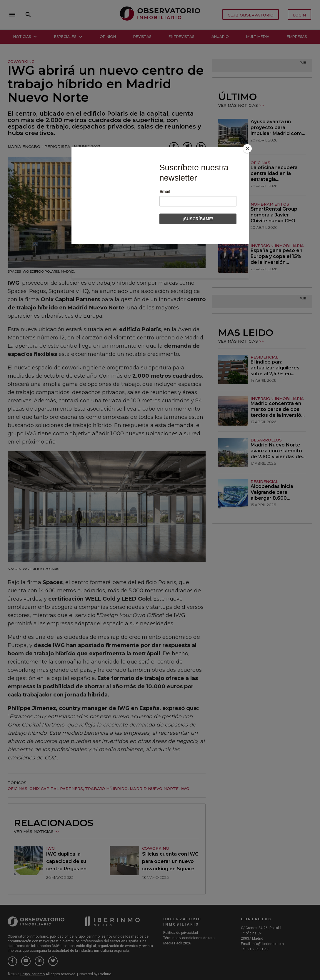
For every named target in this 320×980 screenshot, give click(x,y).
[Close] (247, 149)
